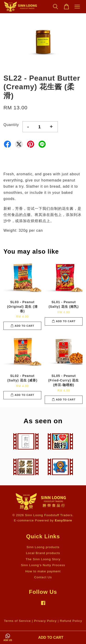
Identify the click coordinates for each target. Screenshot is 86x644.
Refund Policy (71, 621)
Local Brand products (43, 553)
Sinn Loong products (43, 547)
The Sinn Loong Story (43, 559)
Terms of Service (17, 621)
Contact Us (43, 577)
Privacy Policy (45, 621)
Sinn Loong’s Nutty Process (43, 565)
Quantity (11, 125)
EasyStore (64, 520)
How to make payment (43, 571)
